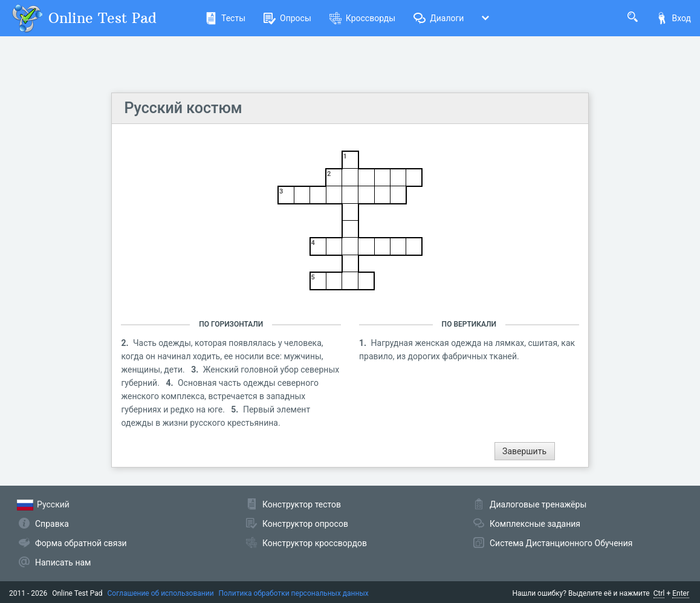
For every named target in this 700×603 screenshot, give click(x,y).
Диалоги (439, 18)
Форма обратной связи (81, 543)
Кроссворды (362, 18)
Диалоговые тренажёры (538, 504)
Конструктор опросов (305, 524)
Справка (52, 524)
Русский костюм (183, 108)
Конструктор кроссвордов (315, 543)
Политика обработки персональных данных (294, 593)
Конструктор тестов (302, 504)
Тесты (225, 18)
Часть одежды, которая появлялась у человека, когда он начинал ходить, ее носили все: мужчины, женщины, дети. (222, 356)
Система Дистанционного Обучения (561, 543)
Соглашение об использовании (161, 593)
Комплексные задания (535, 524)
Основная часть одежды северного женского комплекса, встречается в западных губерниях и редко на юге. (219, 396)
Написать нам (63, 562)
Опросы (287, 18)
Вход (673, 18)
